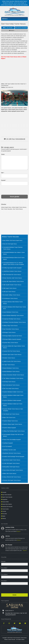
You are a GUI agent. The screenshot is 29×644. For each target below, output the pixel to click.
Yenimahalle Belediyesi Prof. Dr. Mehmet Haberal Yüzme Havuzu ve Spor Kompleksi (13, 264)
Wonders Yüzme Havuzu (9, 358)
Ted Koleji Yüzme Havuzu (9, 382)
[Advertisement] (14, 70)
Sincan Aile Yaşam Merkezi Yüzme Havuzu (13, 281)
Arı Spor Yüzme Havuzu (9, 365)
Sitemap (3, 518)
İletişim (3, 516)
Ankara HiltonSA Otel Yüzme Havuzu (12, 477)
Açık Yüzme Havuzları (6, 495)
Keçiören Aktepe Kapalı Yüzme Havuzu (13, 424)
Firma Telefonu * (5, 574)
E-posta (4, 180)
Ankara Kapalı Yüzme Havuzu (19, 207)
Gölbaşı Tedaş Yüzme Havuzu (10, 326)
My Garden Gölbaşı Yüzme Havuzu (12, 295)
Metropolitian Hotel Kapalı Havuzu (11, 467)
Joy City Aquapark (7, 446)
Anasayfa (11, 30)
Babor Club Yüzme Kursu (9, 417)
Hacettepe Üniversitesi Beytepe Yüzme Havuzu (14, 322)
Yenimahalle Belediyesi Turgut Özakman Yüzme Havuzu (13, 248)
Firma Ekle (4, 514)
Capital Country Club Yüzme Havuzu (12, 361)
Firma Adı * (3, 561)
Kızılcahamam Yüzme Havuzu (10, 298)
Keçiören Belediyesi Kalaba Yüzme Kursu (13, 392)
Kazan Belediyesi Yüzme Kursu (11, 312)
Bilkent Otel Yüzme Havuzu (10, 473)
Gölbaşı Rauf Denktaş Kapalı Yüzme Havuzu (14, 431)
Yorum (3, 154)
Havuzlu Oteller (5, 502)
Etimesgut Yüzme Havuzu (9, 332)
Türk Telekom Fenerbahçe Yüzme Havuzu (13, 378)
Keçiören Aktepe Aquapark (9, 428)
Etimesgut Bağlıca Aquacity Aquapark (12, 339)
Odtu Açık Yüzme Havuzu (9, 292)
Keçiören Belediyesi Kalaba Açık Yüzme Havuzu (13, 405)
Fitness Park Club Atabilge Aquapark (12, 440)
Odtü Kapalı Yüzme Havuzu (10, 288)
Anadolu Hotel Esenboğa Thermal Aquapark (14, 457)
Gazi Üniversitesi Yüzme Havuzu (11, 329)
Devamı (19, 531)
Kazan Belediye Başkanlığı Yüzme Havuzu (13, 315)
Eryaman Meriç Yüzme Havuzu (11, 343)
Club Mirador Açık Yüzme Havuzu (11, 414)
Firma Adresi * (4, 581)
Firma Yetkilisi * (4, 568)
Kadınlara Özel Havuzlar (7, 507)
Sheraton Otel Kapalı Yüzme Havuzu (12, 480)
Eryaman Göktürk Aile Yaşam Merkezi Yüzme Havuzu (14, 347)
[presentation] (15, 190)
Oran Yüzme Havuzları (7, 209)
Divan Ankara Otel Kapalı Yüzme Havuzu (13, 470)
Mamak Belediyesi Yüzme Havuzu (11, 372)
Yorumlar (4, 511)
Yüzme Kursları (5, 509)
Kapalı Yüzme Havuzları (7, 497)
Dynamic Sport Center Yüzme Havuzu (12, 355)
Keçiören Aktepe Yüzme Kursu (10, 421)
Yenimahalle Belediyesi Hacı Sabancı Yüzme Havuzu (14, 253)
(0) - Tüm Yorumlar (8, 28)
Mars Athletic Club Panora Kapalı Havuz (13, 240)
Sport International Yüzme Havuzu (11, 385)
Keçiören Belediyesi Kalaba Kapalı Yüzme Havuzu (13, 396)
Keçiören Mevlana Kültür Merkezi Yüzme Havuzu (13, 303)
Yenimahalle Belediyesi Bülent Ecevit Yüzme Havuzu (14, 258)
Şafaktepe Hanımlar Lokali (9, 450)
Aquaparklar (4, 499)
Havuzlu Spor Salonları (6, 504)
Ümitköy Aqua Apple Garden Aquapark (12, 268)
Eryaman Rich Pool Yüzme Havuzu (12, 351)
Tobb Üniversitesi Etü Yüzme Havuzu (12, 275)
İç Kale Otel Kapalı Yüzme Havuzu (11, 463)
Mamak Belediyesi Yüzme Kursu (11, 368)
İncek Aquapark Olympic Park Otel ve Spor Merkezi (13, 435)
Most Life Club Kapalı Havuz (10, 244)
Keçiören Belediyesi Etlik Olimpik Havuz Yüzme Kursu (14, 308)
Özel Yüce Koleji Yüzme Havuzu (11, 388)
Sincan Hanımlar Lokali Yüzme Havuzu (12, 278)
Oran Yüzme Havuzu (18, 209)
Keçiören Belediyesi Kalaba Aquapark (12, 400)
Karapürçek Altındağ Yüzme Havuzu (12, 319)
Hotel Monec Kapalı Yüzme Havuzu (12, 460)
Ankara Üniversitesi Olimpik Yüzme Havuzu (14, 375)
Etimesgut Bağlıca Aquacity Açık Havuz (13, 336)
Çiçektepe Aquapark (8, 443)
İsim (3, 173)
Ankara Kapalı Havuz (6, 207)
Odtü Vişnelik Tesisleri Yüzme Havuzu (12, 285)
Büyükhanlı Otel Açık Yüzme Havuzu (12, 453)
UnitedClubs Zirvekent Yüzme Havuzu (12, 271)
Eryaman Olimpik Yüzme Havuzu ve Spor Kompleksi (13, 410)
